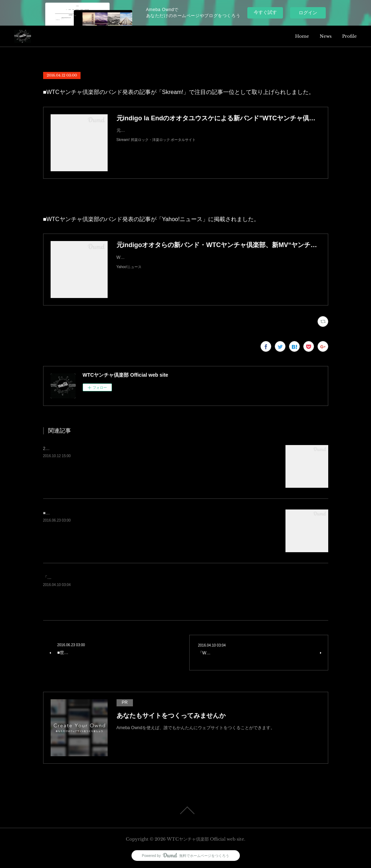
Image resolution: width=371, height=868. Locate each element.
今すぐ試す (265, 12)
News (326, 36)
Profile (349, 36)
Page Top (185, 810)
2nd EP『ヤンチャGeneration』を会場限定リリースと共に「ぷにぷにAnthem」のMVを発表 (131, 449)
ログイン (308, 13)
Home (302, 36)
